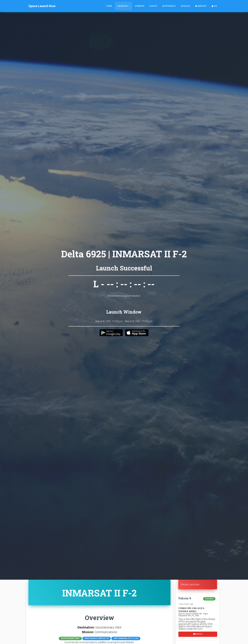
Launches (123, 6)
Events (153, 6)
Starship (140, 6)
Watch (198, 634)
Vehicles (185, 6)
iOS (214, 6)
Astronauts (169, 6)
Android (201, 6)
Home (109, 6)
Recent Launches (190, 584)
